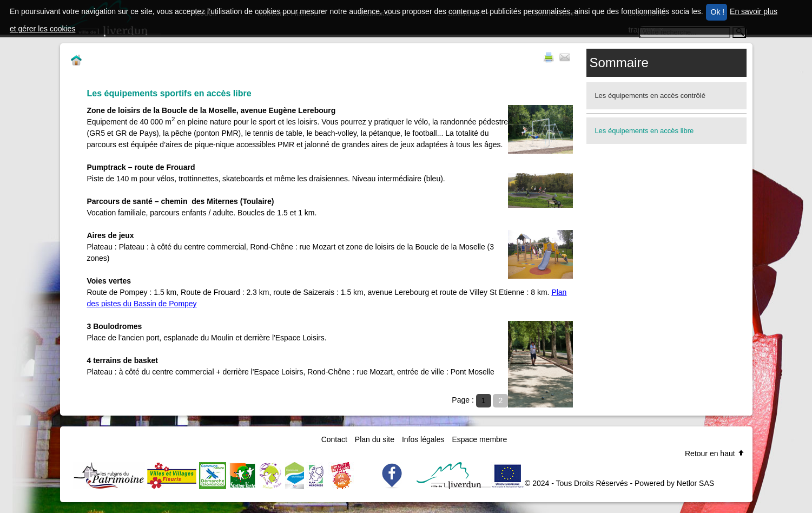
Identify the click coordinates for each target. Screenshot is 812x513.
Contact (334, 439)
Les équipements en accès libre (644, 131)
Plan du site (375, 439)
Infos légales (423, 439)
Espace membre (479, 439)
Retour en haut (715, 453)
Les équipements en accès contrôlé (650, 96)
